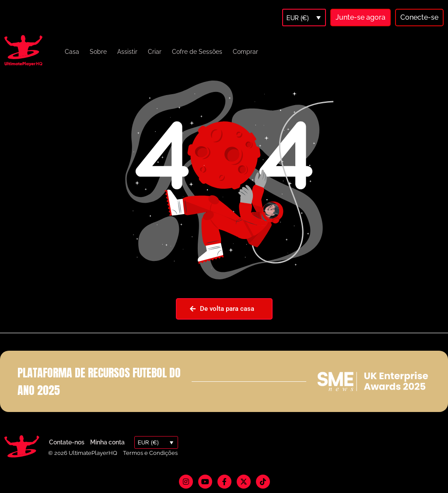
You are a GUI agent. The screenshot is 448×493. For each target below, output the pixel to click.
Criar (155, 52)
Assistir (127, 52)
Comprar (245, 52)
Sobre (98, 52)
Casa (72, 52)
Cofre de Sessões (197, 52)
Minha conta (107, 442)
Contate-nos (67, 442)
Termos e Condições (150, 453)
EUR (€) (298, 18)
